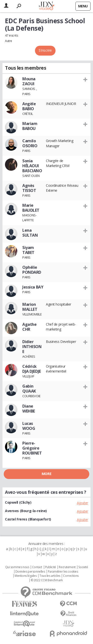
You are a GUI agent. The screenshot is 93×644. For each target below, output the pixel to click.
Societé (83, 567)
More (46, 474)
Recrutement (67, 567)
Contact (37, 567)
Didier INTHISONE (32, 347)
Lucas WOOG (29, 426)
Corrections (71, 576)
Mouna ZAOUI (29, 81)
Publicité (51, 567)
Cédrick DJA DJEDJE (32, 369)
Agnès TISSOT (29, 188)
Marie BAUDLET (31, 208)
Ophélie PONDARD (32, 270)
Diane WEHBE (29, 409)
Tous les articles (50, 576)
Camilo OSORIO (30, 143)
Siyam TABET (28, 250)
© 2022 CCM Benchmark (47, 580)
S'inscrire (45, 50)
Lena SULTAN (30, 233)
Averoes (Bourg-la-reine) (26, 511)
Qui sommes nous (17, 567)
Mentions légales (26, 576)
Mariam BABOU (30, 126)
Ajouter (82, 503)
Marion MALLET (30, 307)
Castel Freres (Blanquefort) (28, 519)
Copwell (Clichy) (18, 502)
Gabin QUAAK (29, 389)
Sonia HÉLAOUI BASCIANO (32, 166)
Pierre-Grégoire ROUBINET (32, 448)
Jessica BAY (33, 287)
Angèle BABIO (29, 106)
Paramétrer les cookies (63, 572)
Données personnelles (30, 572)
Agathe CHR (29, 327)
